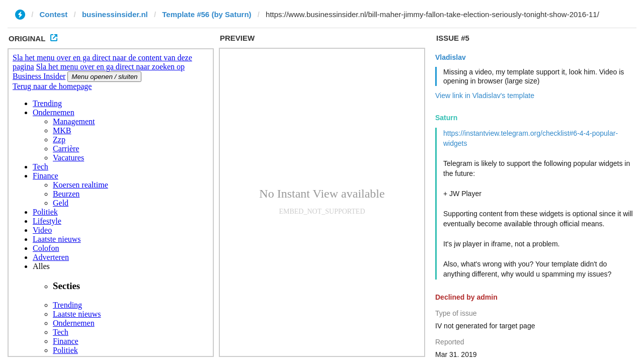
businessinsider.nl (115, 14)
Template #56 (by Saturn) (207, 14)
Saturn (446, 118)
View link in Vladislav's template (485, 96)
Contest (54, 14)
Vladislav (451, 57)
